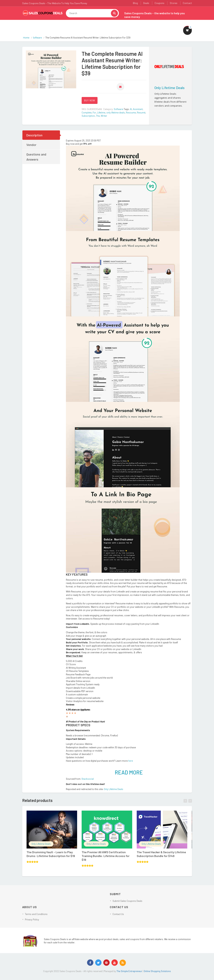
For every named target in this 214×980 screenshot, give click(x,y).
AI (131, 109)
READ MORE (129, 772)
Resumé (141, 113)
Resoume (131, 113)
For (94, 113)
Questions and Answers (36, 157)
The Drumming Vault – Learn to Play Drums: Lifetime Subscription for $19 (51, 854)
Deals (146, 3)
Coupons (159, 3)
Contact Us (118, 914)
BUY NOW (90, 100)
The (98, 116)
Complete (87, 113)
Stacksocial (88, 779)
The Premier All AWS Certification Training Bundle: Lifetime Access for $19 (106, 856)
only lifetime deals (116, 113)
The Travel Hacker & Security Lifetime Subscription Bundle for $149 (161, 854)
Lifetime (101, 113)
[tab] (41, 135)
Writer (104, 116)
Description (34, 135)
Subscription (88, 116)
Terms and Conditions (36, 914)
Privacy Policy (32, 919)
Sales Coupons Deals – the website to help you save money (154, 15)
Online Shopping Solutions (157, 971)
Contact (187, 3)
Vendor (31, 145)
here (131, 761)
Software (37, 38)
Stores (174, 3)
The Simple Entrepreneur (130, 971)
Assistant (138, 109)
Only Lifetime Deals (169, 88)
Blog (135, 3)
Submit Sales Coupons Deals (127, 901)
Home (26, 38)
